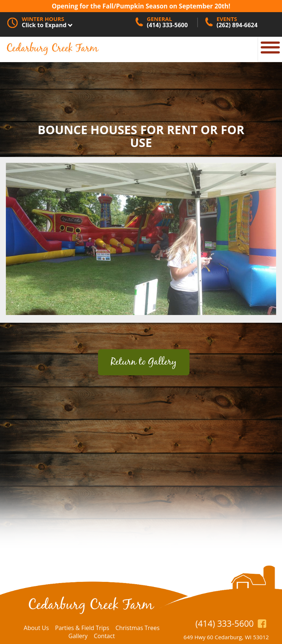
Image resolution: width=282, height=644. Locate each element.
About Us (37, 628)
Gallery (78, 636)
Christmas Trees (137, 628)
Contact (104, 636)
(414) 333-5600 (225, 623)
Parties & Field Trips (82, 628)
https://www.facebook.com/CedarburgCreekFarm (262, 623)
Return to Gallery (144, 362)
